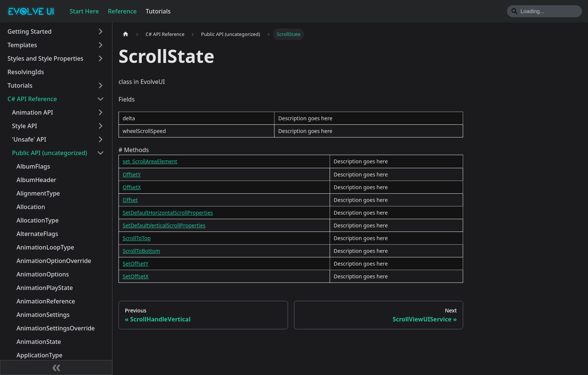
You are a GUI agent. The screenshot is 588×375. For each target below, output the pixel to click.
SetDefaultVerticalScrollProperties (164, 225)
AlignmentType (38, 193)
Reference (122, 11)
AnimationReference (46, 301)
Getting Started (30, 31)
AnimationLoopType (45, 247)
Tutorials (158, 11)
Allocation (31, 207)
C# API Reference (32, 99)
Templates (22, 45)
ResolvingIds (26, 72)
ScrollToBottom (141, 251)
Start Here (84, 11)
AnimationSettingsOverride (56, 328)
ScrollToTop (137, 238)
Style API (25, 126)
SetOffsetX (136, 276)
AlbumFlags (33, 166)
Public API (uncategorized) (49, 153)
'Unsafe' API (29, 139)
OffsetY (132, 174)
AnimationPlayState (45, 288)
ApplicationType (39, 355)
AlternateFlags (37, 234)
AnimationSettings (43, 315)
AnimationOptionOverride (54, 261)
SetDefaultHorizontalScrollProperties (168, 213)
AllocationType (37, 220)
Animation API (32, 112)
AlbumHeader (36, 180)
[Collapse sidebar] (56, 368)
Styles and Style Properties (45, 58)
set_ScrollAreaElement (150, 161)
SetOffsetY (136, 264)
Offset (130, 200)
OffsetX (132, 187)
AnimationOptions (43, 274)
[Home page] (126, 34)
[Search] (544, 11)
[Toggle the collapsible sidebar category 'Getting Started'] (100, 31)
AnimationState (39, 342)
